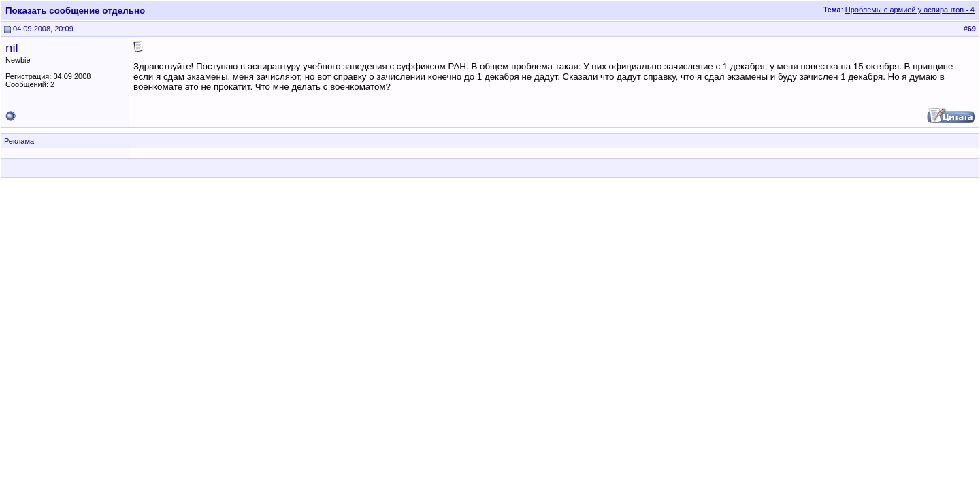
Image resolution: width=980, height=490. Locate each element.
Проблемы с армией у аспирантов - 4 (910, 10)
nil (12, 48)
